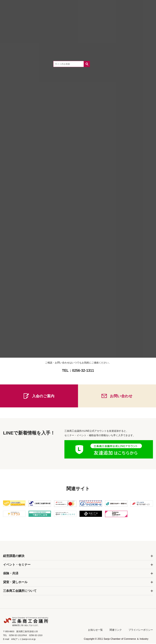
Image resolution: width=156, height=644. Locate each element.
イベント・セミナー (17, 565)
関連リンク (116, 630)
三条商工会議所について (20, 591)
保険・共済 (11, 574)
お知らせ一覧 (95, 630)
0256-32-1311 (83, 371)
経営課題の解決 (14, 556)
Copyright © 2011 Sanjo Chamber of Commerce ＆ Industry (116, 639)
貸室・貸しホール (15, 582)
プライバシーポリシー (141, 630)
